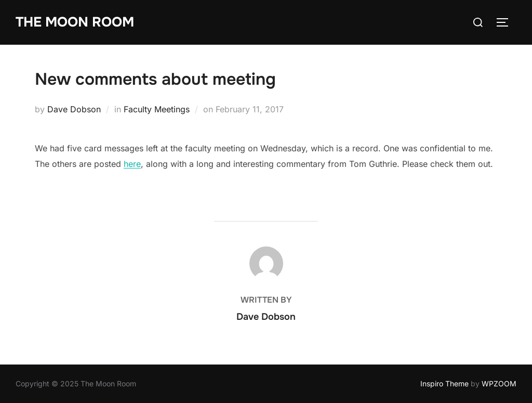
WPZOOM (499, 383)
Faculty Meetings (157, 109)
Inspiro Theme (444, 383)
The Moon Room (75, 22)
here (132, 164)
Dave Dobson (74, 109)
